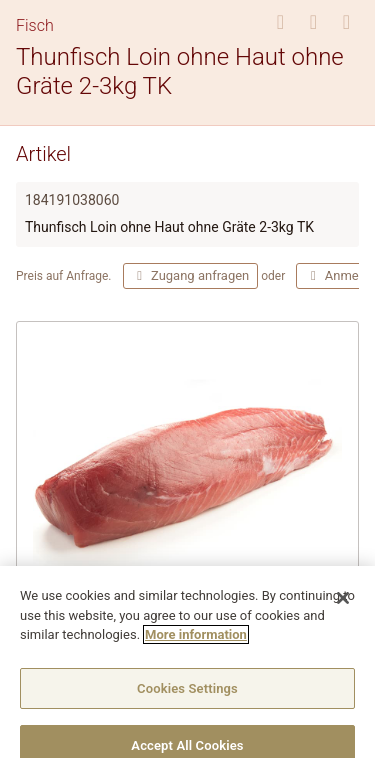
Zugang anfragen (191, 275)
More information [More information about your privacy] (196, 644)
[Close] (343, 608)
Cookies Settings (187, 698)
